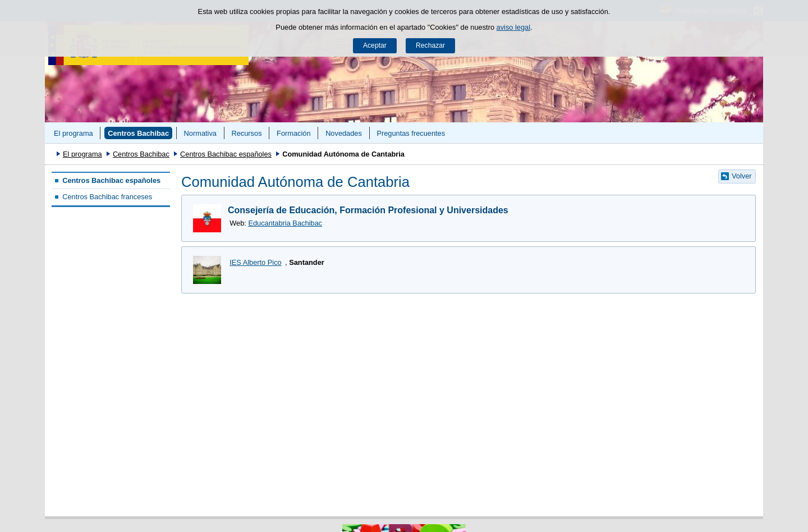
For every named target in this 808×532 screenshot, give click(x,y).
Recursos (246, 133)
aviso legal (513, 27)
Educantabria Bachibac (285, 223)
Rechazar (430, 45)
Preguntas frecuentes (411, 133)
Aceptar (375, 45)
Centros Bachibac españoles (226, 154)
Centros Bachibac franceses (107, 197)
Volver (742, 176)
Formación (293, 133)
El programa (74, 133)
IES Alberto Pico (255, 262)
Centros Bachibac (138, 133)
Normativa (200, 133)
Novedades (344, 133)
